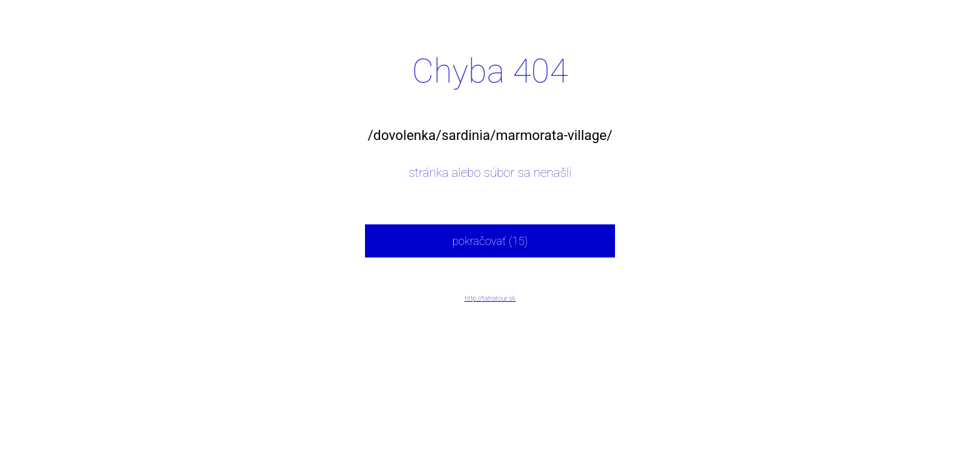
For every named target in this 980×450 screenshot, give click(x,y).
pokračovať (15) (490, 241)
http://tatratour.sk (490, 298)
